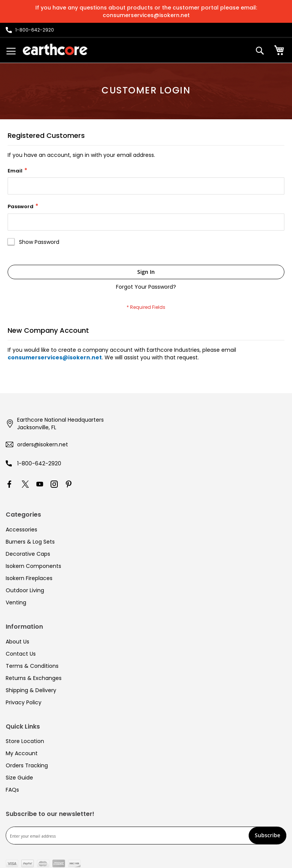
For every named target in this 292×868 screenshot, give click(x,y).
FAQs (12, 790)
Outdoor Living (25, 590)
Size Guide (19, 778)
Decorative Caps (28, 554)
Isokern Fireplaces (29, 578)
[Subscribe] (267, 836)
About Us (17, 642)
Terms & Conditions (32, 666)
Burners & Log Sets (30, 542)
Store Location (25, 741)
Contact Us (21, 654)
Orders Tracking (27, 765)
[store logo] (55, 49)
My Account (22, 753)
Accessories (21, 530)
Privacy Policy (24, 702)
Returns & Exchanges (34, 678)
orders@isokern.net (43, 444)
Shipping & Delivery (31, 690)
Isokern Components (33, 566)
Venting (16, 602)
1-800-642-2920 (39, 463)
